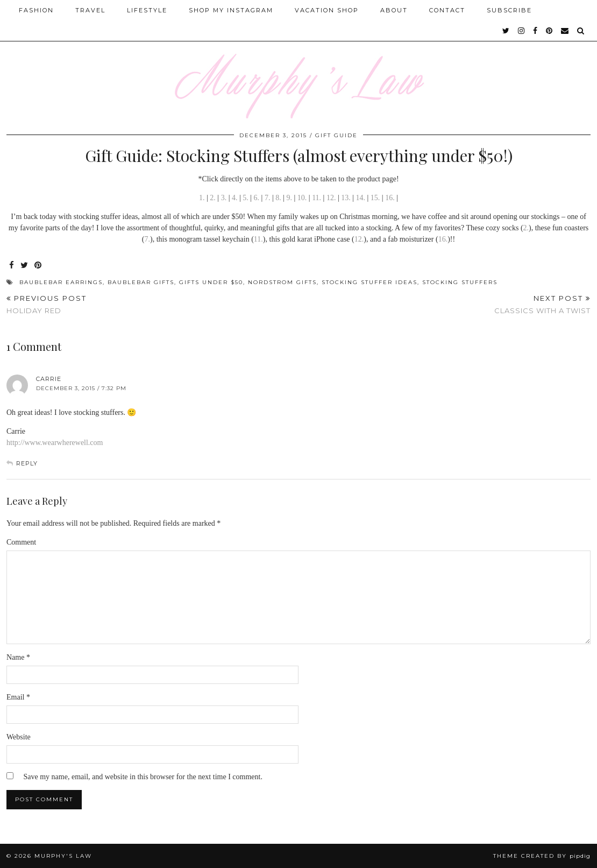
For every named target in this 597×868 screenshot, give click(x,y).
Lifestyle (147, 10)
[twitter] (506, 31)
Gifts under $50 (211, 282)
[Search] (581, 31)
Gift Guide (336, 135)
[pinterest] (550, 31)
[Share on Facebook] (12, 266)
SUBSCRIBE (509, 10)
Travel (90, 10)
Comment (21, 542)
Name (18, 657)
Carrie (49, 379)
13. (346, 198)
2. (213, 198)
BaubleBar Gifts (141, 282)
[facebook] (536, 31)
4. (235, 198)
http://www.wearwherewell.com (55, 443)
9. (288, 198)
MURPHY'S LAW (63, 856)
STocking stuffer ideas (369, 282)
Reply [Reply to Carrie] (27, 463)
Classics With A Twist (542, 304)
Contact (447, 10)
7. (268, 198)
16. (390, 198)
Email (18, 697)
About (394, 10)
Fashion (36, 10)
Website (19, 737)
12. (331, 198)
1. (202, 198)
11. (317, 198)
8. (278, 198)
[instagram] (522, 31)
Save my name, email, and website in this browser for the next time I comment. (143, 777)
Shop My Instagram (231, 10)
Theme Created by (542, 856)
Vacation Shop (327, 10)
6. (257, 198)
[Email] (565, 31)
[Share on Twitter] (25, 266)
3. (224, 198)
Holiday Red (47, 304)
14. (361, 198)
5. (246, 198)
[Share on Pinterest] (38, 266)
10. (302, 198)
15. (375, 198)
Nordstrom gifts (282, 282)
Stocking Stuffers (460, 282)
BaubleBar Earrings (61, 282)
